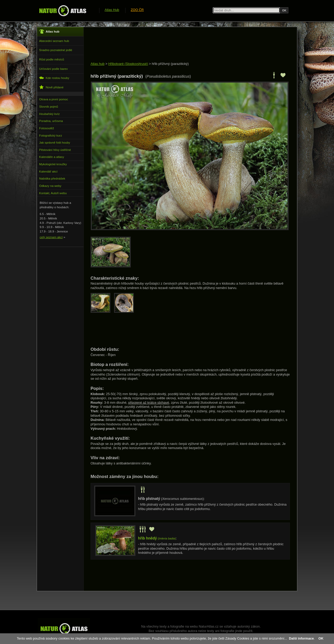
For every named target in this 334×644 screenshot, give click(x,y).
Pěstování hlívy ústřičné (55, 150)
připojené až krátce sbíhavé (149, 403)
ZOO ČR (137, 10)
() (157, 538)
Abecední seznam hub (54, 41)
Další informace (301, 638)
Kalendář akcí (48, 171)
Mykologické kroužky (53, 164)
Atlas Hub (112, 10)
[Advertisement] (186, 45)
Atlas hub (97, 64)
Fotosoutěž (47, 128)
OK (321, 638)
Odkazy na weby (50, 186)
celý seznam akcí (51, 237)
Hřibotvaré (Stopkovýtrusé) (128, 64)
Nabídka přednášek (52, 179)
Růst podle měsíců (52, 59)
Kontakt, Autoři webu (53, 193)
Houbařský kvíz (49, 114)
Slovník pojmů (49, 107)
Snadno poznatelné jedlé (56, 50)
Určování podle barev (53, 69)
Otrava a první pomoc (54, 99)
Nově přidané (51, 87)
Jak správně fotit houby (55, 143)
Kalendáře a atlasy (52, 157)
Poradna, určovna (51, 121)
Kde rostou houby (54, 78)
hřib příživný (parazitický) (170, 64)
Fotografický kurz (51, 136)
